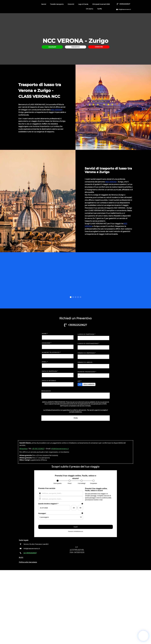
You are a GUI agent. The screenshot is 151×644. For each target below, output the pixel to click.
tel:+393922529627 (30, 553)
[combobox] (61, 493)
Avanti (75, 527)
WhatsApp (23, 449)
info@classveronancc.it (60, 449)
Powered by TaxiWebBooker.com (75, 531)
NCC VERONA (57, 110)
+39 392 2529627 (38, 449)
